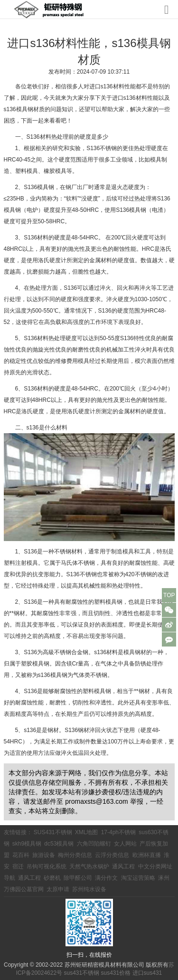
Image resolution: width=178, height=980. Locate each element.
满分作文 (106, 878)
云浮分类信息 (112, 855)
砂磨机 (52, 878)
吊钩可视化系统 (47, 866)
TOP (169, 595)
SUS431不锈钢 (53, 832)
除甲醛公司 (78, 878)
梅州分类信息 (75, 855)
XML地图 (87, 832)
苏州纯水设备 (89, 889)
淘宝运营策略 (138, 878)
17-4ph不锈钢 (118, 832)
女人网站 (125, 844)
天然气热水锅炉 (89, 866)
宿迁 (18, 866)
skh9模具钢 (27, 844)
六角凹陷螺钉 (94, 844)
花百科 (21, 855)
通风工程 (123, 866)
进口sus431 (147, 973)
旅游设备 (44, 855)
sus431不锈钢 (81, 973)
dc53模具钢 (59, 844)
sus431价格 (116, 973)
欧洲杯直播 (147, 855)
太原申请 (58, 889)
